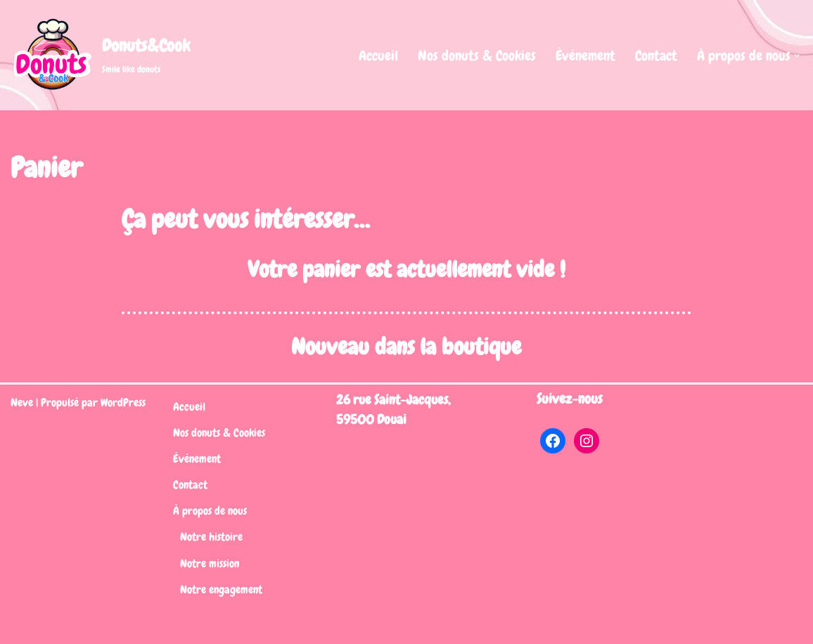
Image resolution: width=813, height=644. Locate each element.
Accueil (378, 56)
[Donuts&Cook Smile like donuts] (100, 55)
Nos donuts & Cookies (477, 56)
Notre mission (210, 563)
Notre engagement (221, 590)
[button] (797, 56)
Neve (22, 402)
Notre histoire (211, 537)
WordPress (123, 402)
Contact (656, 56)
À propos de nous (210, 511)
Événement (585, 56)
